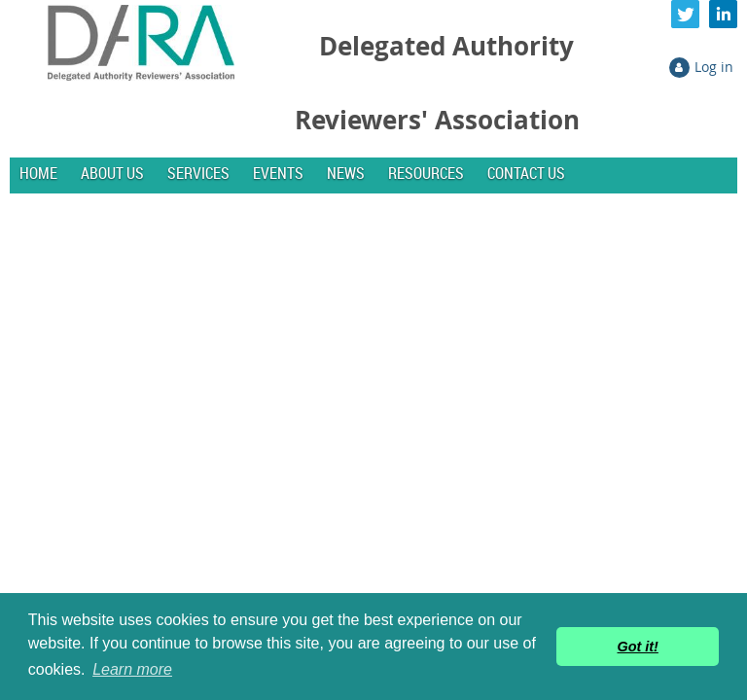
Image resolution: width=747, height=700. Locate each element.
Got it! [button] (638, 647)
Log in (714, 67)
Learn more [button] (132, 669)
